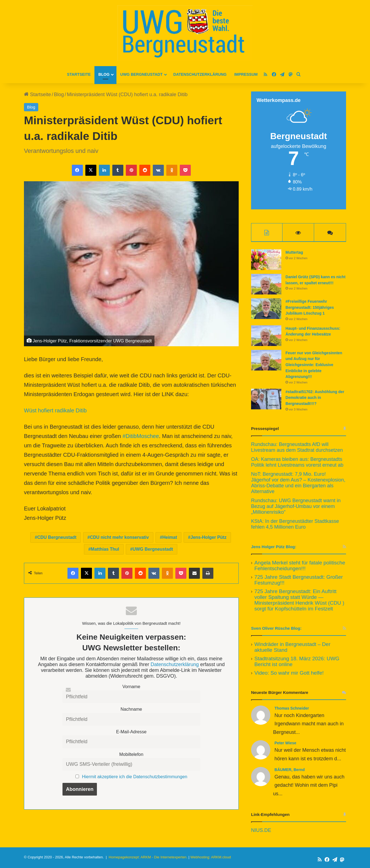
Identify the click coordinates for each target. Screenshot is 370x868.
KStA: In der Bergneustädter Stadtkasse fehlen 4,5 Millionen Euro (295, 525)
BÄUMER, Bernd (290, 770)
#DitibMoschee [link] (141, 436)
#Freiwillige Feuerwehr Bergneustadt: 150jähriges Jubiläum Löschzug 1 (310, 308)
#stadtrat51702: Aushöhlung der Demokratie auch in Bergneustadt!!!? (315, 398)
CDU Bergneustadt (57, 537)
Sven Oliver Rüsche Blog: (276, 629)
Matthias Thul (105, 549)
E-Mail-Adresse (131, 732)
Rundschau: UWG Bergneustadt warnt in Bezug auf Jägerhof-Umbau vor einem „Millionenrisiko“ (296, 507)
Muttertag (294, 253)
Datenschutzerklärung (200, 74)
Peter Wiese (285, 744)
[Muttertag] (266, 260)
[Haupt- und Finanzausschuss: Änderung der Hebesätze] (266, 336)
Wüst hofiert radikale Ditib (55, 410)
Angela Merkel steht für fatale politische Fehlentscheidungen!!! (300, 566)
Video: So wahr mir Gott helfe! (289, 673)
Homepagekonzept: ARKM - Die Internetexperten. (148, 858)
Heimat (170, 537)
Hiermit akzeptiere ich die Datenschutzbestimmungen (135, 777)
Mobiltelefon (131, 754)
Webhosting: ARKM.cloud (211, 858)
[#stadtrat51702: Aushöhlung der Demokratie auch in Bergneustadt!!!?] (266, 400)
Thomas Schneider (292, 709)
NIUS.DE (261, 831)
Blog (104, 74)
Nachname (131, 709)
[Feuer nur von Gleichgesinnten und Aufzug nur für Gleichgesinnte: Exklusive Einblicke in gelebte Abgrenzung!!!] (266, 361)
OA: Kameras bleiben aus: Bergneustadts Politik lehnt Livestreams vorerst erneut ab (297, 463)
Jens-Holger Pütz (209, 537)
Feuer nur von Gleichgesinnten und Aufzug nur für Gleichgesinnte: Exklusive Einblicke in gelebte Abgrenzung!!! (314, 366)
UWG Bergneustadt (142, 74)
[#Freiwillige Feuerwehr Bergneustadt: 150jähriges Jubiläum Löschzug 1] (266, 309)
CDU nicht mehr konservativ (119, 537)
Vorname (131, 686)
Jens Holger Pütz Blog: (274, 547)
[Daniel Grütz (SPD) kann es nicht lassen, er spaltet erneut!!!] (266, 285)
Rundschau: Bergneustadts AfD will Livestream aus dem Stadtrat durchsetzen (297, 448)
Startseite (79, 74)
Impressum (246, 74)
